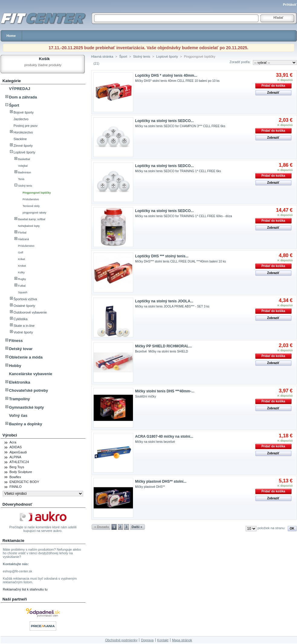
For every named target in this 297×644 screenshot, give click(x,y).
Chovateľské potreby (29, 390)
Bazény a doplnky (26, 424)
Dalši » (137, 527)
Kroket (22, 266)
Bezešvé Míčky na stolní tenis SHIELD (161, 351)
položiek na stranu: (271, 528)
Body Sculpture (21, 472)
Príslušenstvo (31, 199)
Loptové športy (24, 152)
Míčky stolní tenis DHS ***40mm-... (165, 391)
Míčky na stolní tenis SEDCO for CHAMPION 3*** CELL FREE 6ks (180, 126)
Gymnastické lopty (27, 407)
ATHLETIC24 (19, 462)
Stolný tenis (25, 186)
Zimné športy (23, 146)
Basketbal (24, 159)
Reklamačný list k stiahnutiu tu (25, 589)
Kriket (22, 259)
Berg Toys (17, 467)
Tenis (21, 179)
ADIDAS (16, 447)
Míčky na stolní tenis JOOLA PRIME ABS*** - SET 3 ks (172, 306)
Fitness (16, 341)
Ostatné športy (24, 306)
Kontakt (163, 640)
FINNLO (15, 487)
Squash (23, 292)
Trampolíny (19, 399)
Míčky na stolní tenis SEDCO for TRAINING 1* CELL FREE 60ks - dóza (184, 216)
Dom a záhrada (23, 97)
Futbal (22, 286)
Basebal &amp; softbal (32, 219)
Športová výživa (25, 299)
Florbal (22, 233)
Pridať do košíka (273, 86)
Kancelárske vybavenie (31, 374)
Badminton (25, 172)
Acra (13, 442)
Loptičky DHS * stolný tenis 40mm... (166, 76)
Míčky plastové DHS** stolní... (161, 481)
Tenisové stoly (31, 206)
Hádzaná (24, 239)
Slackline (20, 139)
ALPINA (15, 457)
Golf (21, 253)
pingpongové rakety (35, 213)
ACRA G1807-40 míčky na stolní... (164, 436)
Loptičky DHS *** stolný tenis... (162, 256)
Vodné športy (23, 332)
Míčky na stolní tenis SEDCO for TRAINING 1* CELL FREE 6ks (178, 171)
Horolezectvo (23, 132)
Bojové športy (24, 112)
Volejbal (23, 166)
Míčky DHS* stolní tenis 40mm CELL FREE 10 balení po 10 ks (177, 81)
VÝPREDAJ (20, 89)
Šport (14, 105)
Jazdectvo (21, 119)
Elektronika (20, 382)
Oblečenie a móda (26, 357)
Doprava (147, 640)
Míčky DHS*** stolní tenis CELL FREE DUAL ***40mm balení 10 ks (180, 261)
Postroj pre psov (26, 126)
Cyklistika (21, 319)
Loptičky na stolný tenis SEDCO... (164, 121)
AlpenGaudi (18, 452)
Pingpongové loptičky (37, 193)
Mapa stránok (182, 640)
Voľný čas (18, 415)
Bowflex (15, 477)
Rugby (22, 279)
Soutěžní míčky (145, 396)
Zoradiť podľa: (240, 62)
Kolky (21, 272)
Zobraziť (273, 93)
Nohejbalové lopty (29, 226)
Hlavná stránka (102, 56)
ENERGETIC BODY (24, 482)
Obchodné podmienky (121, 640)
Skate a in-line (24, 326)
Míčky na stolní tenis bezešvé (155, 442)
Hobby (15, 366)
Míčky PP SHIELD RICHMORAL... (163, 346)
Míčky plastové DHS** (150, 487)
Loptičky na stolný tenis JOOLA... (164, 301)
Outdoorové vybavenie (30, 312)
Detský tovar (21, 349)
